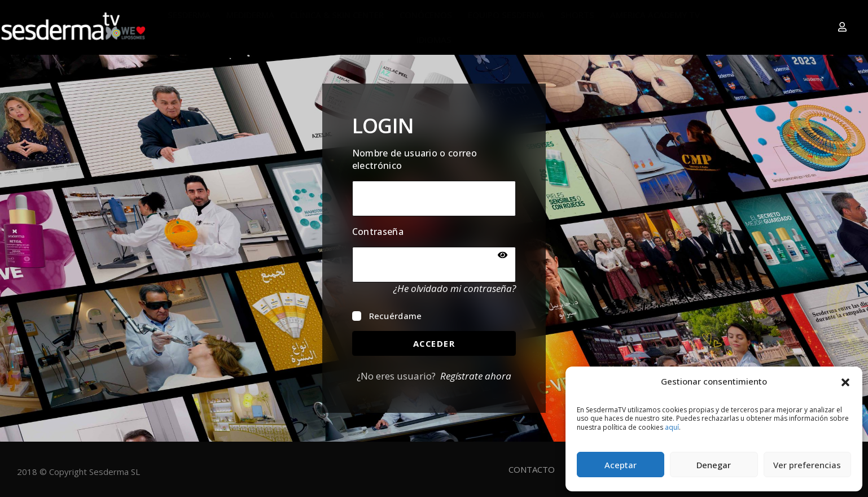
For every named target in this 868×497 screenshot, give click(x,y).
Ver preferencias (807, 465)
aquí (672, 427)
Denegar (714, 465)
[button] (845, 381)
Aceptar (621, 465)
